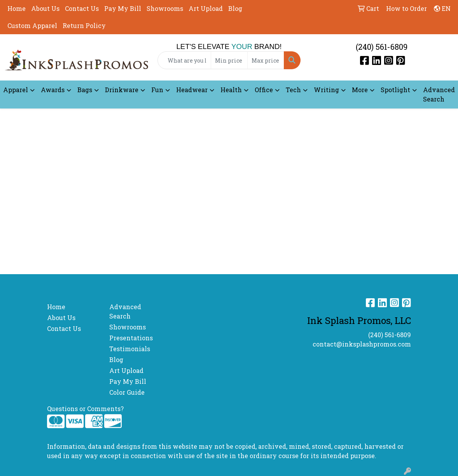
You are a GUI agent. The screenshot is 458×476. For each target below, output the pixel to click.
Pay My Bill (123, 8)
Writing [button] (326, 90)
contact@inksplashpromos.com (362, 344)
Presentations (131, 338)
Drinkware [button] (122, 90)
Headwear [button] (192, 90)
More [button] (360, 90)
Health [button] (231, 90)
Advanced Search (439, 94)
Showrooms (165, 8)
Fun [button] (157, 90)
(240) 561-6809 (382, 47)
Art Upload (206, 8)
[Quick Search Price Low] (229, 60)
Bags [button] (85, 90)
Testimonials (130, 349)
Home (17, 8)
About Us (45, 8)
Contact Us (82, 8)
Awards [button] (53, 90)
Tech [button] (293, 90)
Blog (235, 8)
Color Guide (127, 392)
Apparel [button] (16, 90)
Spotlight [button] (395, 90)
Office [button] (264, 90)
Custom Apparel (32, 25)
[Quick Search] (184, 60)
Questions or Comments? (85, 409)
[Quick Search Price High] (266, 60)
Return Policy (84, 25)
